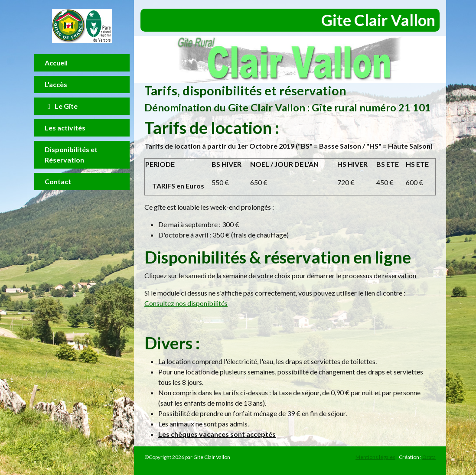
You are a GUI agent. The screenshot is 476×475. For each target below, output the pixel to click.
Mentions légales (375, 457)
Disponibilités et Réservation (71, 155)
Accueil (56, 63)
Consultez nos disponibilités (186, 303)
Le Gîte (61, 106)
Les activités (65, 128)
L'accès (56, 84)
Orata (429, 457)
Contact (58, 181)
